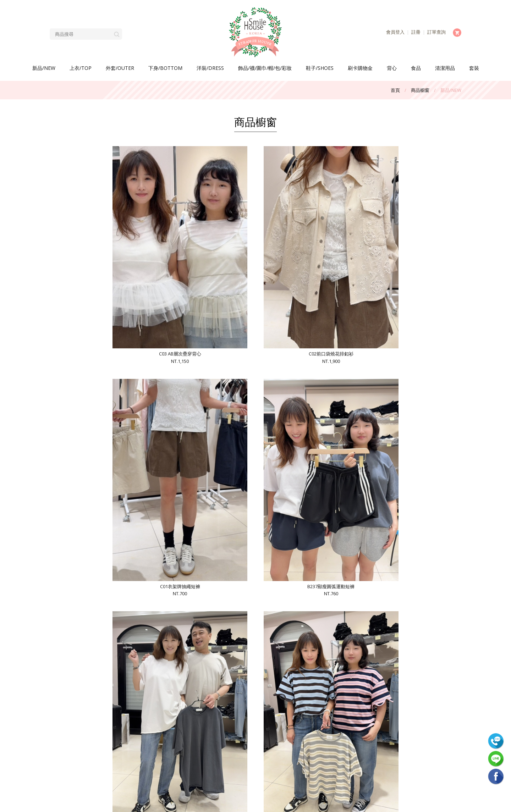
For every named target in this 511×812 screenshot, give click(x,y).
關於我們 (99, 715)
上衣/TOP (81, 68)
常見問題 (145, 724)
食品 (416, 68)
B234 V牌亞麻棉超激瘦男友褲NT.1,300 (307, 386)
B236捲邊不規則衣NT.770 (101, 386)
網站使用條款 (145, 742)
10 (305, 649)
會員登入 (395, 32)
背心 (392, 68)
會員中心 (145, 733)
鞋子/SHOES (320, 68)
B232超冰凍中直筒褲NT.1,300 (204, 550)
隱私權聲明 (98, 752)
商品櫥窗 (420, 90)
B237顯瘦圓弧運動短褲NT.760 (410, 223)
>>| (336, 649)
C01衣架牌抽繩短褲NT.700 (307, 223)
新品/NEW (44, 68)
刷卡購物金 (360, 68)
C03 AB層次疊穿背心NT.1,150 (101, 223)
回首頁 (145, 752)
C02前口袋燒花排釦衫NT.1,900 (204, 223)
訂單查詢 (436, 32)
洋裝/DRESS (210, 68)
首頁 (395, 90)
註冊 (416, 32)
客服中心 (99, 733)
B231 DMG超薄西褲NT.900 (307, 550)
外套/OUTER (120, 68)
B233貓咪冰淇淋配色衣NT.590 (410, 386)
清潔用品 (445, 68)
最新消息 (145, 715)
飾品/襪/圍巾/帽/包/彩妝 (265, 68)
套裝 (474, 68)
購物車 (98, 742)
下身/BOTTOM (165, 68)
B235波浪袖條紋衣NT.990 (204, 386)
